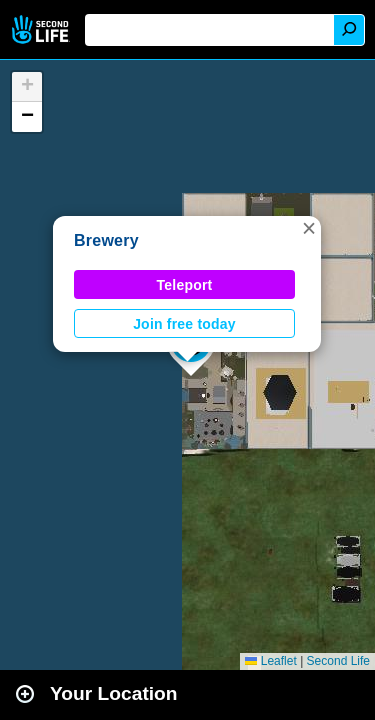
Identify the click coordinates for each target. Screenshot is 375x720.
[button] (309, 228)
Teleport (185, 285)
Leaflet (270, 661)
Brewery (106, 240)
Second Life (42, 29)
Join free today (184, 324)
